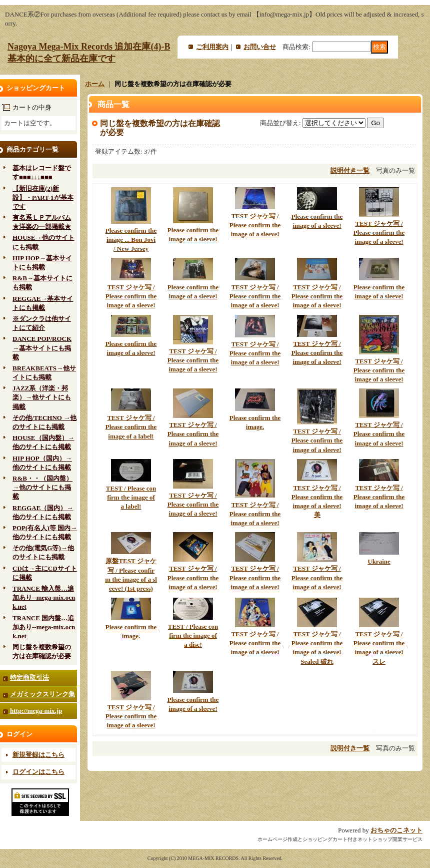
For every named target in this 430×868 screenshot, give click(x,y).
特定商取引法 (29, 678)
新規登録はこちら (38, 755)
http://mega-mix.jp (36, 711)
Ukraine (379, 561)
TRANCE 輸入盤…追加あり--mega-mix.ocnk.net (44, 597)
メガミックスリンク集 (42, 694)
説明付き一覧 (350, 170)
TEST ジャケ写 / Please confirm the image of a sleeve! (255, 225)
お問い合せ (260, 47)
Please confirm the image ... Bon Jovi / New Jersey (131, 240)
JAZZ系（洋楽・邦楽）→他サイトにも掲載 (42, 397)
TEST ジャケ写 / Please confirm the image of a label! (131, 427)
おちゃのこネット (396, 830)
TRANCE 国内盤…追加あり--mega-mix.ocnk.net (44, 627)
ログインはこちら (38, 772)
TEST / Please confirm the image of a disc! (193, 635)
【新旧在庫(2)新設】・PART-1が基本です (43, 197)
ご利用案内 (212, 47)
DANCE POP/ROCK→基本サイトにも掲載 (42, 348)
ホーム (95, 84)
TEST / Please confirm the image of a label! (131, 497)
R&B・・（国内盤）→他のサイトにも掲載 (42, 487)
